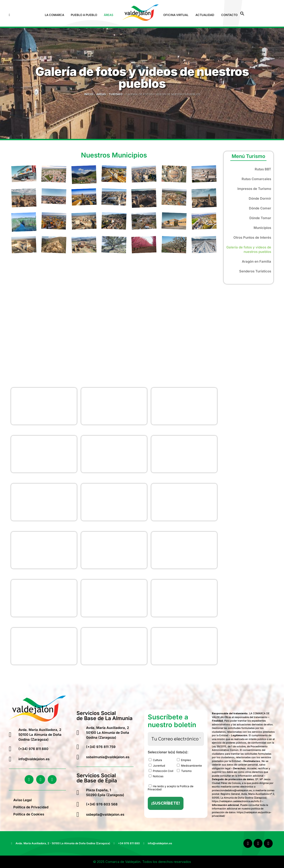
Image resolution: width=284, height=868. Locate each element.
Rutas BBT (263, 169)
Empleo (184, 760)
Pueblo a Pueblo (84, 15)
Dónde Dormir (260, 198)
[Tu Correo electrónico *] (176, 739)
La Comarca (54, 15)
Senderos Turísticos (255, 271)
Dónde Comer (260, 208)
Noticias (156, 776)
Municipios (262, 228)
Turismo (184, 771)
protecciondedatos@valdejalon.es (232, 790)
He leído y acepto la (171, 788)
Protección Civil (161, 771)
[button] (56, 15)
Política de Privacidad (31, 807)
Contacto (229, 15)
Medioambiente (189, 766)
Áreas (108, 15)
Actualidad (205, 15)
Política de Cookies (29, 814)
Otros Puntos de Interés (252, 237)
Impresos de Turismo (254, 189)
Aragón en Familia (256, 261)
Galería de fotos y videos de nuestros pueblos (249, 249)
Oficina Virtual (176, 15)
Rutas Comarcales (256, 179)
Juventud (157, 766)
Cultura (155, 760)
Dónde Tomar (260, 218)
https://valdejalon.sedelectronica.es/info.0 (237, 801)
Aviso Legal (23, 800)
